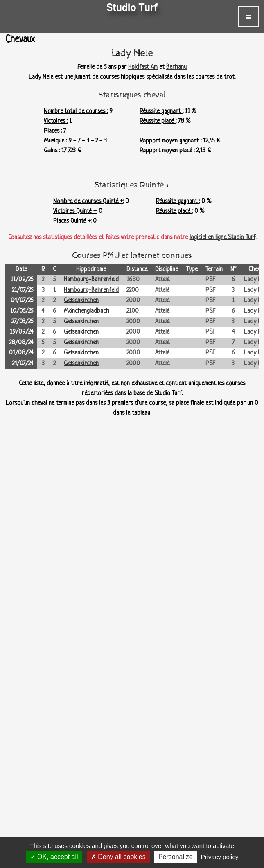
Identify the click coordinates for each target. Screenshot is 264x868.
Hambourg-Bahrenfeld (91, 280)
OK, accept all (54, 857)
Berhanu (176, 67)
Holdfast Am (143, 67)
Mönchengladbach (87, 311)
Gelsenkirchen (81, 301)
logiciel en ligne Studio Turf (222, 238)
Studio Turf (132, 8)
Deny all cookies (118, 857)
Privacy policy (220, 857)
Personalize (176, 857)
